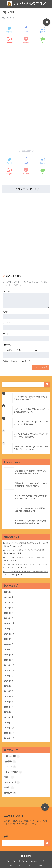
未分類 (9, 788)
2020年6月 (9, 644)
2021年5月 (9, 613)
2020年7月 (9, 639)
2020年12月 (9, 623)
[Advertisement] (26, 78)
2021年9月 (9, 592)
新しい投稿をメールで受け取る (19, 361)
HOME (26, 856)
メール (7, 323)
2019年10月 (9, 676)
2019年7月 (9, 691)
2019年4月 (9, 707)
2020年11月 (9, 629)
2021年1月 (9, 618)
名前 (6, 312)
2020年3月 (9, 655)
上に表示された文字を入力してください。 (22, 350)
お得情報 (10, 762)
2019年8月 (9, 686)
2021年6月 (9, 608)
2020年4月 (9, 650)
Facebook (16, 861)
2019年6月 (9, 696)
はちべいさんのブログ (26, 4)
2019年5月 (9, 702)
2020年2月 (9, 660)
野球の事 (10, 793)
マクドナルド (12, 782)
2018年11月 (9, 733)
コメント (7, 292)
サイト (6, 334)
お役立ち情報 (12, 756)
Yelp (9, 861)
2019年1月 (9, 723)
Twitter (25, 861)
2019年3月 (9, 712)
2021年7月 (9, 603)
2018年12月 (9, 728)
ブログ (9, 777)
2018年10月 (9, 738)
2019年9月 (9, 681)
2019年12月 (9, 665)
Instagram (33, 861)
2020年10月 (9, 634)
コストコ (10, 767)
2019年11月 (9, 670)
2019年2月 (9, 717)
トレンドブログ (13, 772)
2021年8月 (9, 597)
